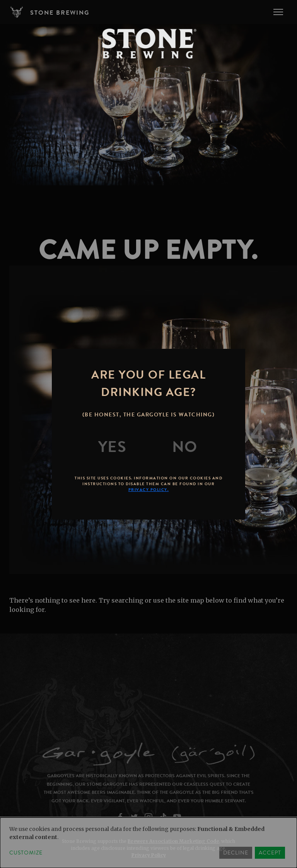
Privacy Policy (149, 855)
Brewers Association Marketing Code (173, 841)
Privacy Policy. (149, 490)
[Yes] (113, 447)
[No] (185, 447)
